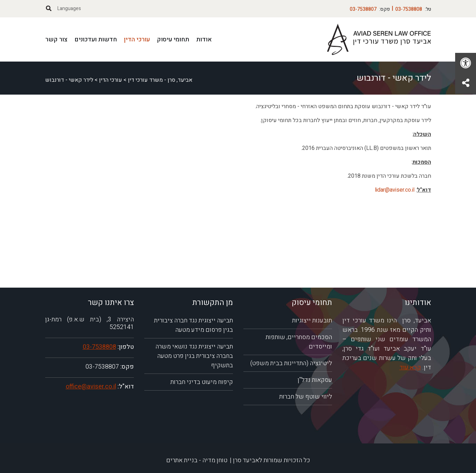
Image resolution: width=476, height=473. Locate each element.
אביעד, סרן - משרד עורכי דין (160, 80)
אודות (204, 39)
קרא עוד (410, 367)
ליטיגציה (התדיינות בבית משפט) (291, 363)
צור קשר (56, 39)
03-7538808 (99, 347)
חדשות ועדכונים (96, 39)
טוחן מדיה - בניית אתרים (197, 460)
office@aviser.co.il (91, 387)
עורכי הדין (137, 39)
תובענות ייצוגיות (312, 320)
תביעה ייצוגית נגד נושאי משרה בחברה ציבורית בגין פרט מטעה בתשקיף (194, 356)
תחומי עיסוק (173, 39)
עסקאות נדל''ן (315, 380)
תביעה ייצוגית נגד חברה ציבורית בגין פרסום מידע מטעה (193, 325)
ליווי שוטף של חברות (306, 397)
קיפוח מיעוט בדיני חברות (202, 382)
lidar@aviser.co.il (395, 190)
